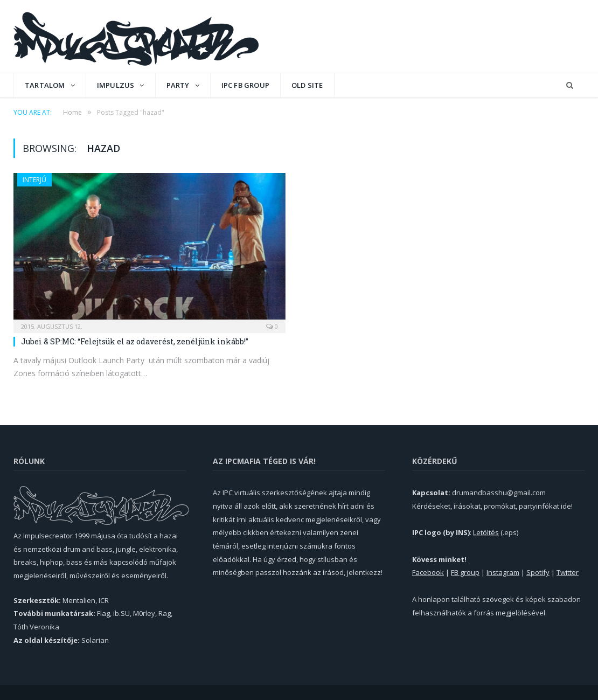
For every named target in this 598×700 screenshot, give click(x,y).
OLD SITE (307, 85)
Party (178, 85)
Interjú (34, 180)
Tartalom (45, 85)
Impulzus (116, 85)
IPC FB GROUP (245, 85)
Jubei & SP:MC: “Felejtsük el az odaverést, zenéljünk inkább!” (135, 341)
